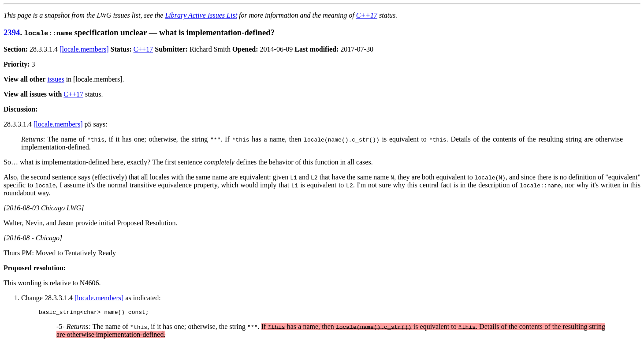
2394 (12, 32)
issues (56, 79)
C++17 (367, 15)
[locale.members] (84, 49)
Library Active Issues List (201, 15)
